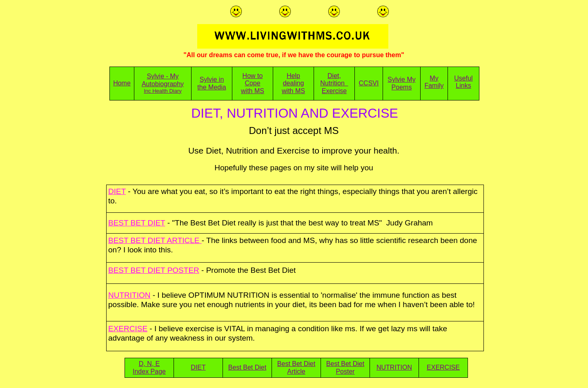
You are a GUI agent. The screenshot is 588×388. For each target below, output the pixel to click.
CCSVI (369, 83)
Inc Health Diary (163, 91)
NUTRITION (394, 367)
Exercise (334, 91)
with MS (253, 91)
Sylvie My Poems (401, 83)
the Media (212, 87)
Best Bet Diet (247, 367)
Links (463, 86)
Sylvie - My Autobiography (163, 80)
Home (122, 83)
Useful (463, 78)
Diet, (334, 76)
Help (293, 76)
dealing (294, 83)
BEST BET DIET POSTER (154, 270)
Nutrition (334, 83)
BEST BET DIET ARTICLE (155, 240)
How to (253, 76)
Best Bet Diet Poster (345, 367)
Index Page (149, 371)
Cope (252, 83)
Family (434, 86)
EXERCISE (443, 367)
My (434, 78)
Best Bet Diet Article (296, 367)
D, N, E (149, 364)
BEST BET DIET (137, 223)
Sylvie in (212, 79)
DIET (198, 367)
